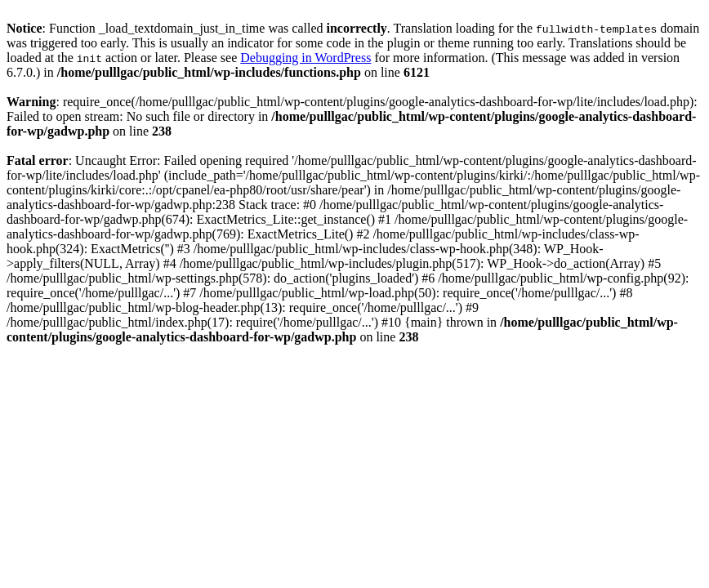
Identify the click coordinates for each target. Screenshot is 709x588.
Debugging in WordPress (305, 58)
